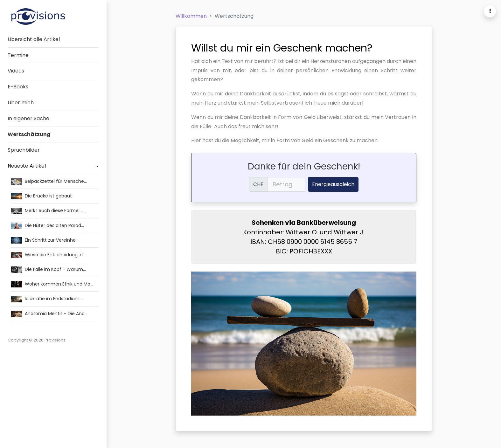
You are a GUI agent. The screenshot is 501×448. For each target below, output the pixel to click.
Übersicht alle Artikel (34, 39)
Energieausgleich (333, 184)
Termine (18, 55)
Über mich (21, 103)
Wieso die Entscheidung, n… (48, 254)
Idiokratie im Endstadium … (47, 298)
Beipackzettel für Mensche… (49, 181)
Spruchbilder (24, 150)
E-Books (18, 87)
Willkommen (191, 16)
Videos (16, 71)
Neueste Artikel (27, 166)
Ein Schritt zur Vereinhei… (45, 240)
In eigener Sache (28, 118)
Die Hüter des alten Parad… (47, 225)
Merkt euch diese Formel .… (48, 210)
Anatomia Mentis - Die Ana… (49, 313)
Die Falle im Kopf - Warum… (48, 269)
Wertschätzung (29, 134)
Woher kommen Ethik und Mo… (52, 284)
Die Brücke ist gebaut (41, 196)
